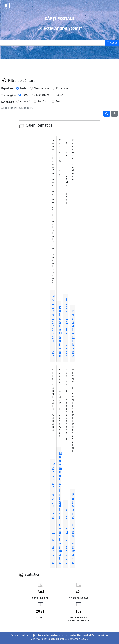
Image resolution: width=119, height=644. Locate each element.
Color (60, 95)
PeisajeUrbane (73, 333)
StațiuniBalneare (67, 328)
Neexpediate (41, 88)
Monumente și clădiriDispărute (54, 513)
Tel (65, 66)
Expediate (62, 88)
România (43, 101)
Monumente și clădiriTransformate (60, 508)
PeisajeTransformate (74, 528)
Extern (59, 101)
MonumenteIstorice (54, 326)
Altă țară (25, 101)
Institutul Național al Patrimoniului (87, 635)
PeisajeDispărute (67, 534)
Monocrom (43, 95)
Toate (23, 88)
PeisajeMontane (60, 331)
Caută (112, 43)
